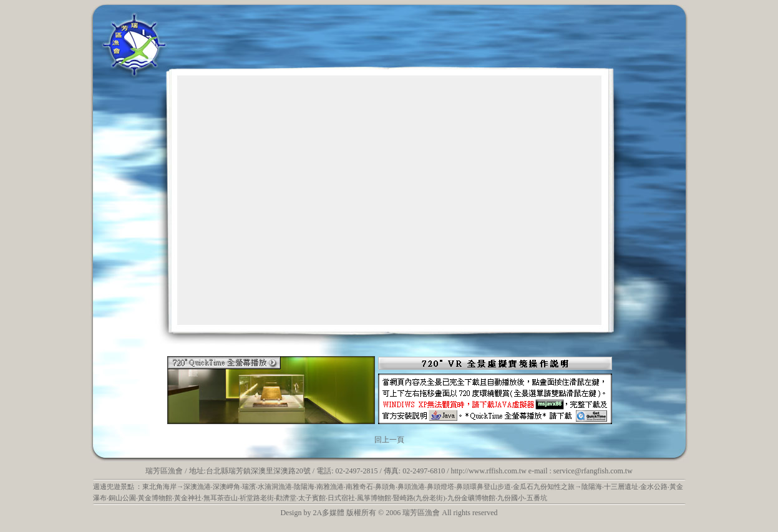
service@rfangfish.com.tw (593, 471)
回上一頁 (389, 440)
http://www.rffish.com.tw (489, 471)
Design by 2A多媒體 (312, 513)
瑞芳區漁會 (164, 471)
